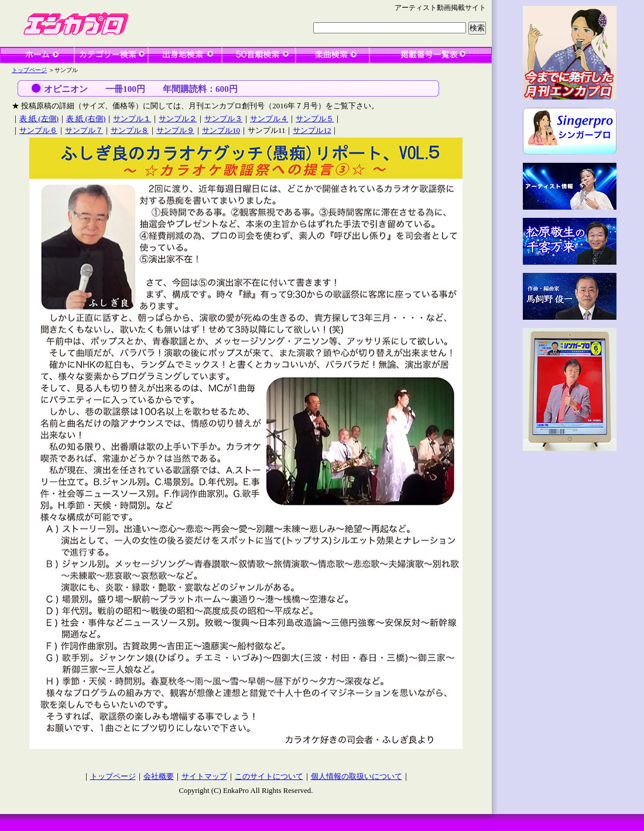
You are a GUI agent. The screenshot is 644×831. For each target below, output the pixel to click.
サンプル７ (84, 130)
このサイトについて (269, 777)
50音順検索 (259, 55)
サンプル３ (223, 119)
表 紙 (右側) (86, 119)
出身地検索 (185, 55)
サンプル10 (221, 130)
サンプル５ (315, 119)
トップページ (29, 70)
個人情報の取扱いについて (357, 777)
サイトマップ (204, 777)
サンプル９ (175, 130)
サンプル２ (178, 119)
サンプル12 (312, 130)
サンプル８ (130, 130)
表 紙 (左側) (39, 119)
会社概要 (159, 777)
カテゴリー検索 (111, 55)
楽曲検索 (333, 55)
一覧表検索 (431, 55)
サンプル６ (38, 130)
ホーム (37, 55)
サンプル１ (132, 119)
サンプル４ (269, 119)
